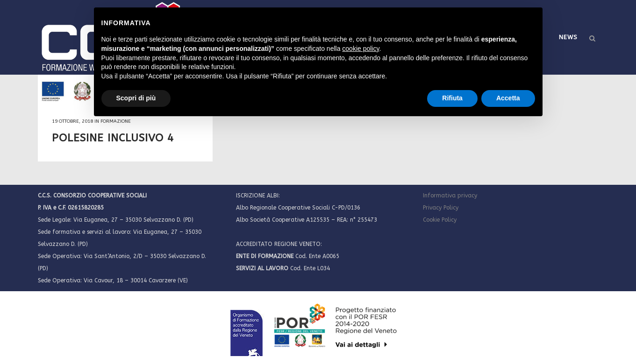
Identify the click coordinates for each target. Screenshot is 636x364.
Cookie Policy (440, 220)
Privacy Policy (441, 208)
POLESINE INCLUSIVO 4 (113, 138)
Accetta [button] (508, 98)
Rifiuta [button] (452, 98)
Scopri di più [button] (136, 98)
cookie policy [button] (361, 49)
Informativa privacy (450, 196)
